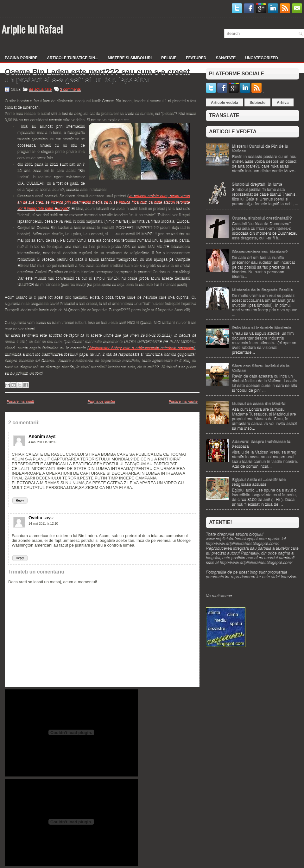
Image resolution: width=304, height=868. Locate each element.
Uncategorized (262, 58)
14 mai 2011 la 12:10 (43, 524)
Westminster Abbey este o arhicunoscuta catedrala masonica (141, 348)
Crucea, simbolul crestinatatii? (262, 218)
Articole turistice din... (73, 58)
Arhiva (283, 103)
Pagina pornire (21, 58)
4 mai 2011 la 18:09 (42, 442)
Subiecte (257, 103)
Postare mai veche (183, 401)
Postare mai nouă (20, 401)
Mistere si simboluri (130, 58)
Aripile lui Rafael (32, 29)
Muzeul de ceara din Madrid (259, 403)
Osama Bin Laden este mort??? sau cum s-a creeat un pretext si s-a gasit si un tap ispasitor (97, 76)
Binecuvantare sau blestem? (260, 252)
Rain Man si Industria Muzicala (262, 328)
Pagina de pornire (101, 401)
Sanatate (226, 58)
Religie (169, 58)
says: (51, 436)
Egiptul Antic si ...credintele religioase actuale (259, 482)
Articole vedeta (225, 103)
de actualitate (40, 89)
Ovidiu (35, 518)
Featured (196, 58)
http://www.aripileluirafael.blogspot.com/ (242, 543)
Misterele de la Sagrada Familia (262, 290)
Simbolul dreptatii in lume (257, 184)
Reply (20, 501)
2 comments (70, 89)
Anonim (37, 436)
